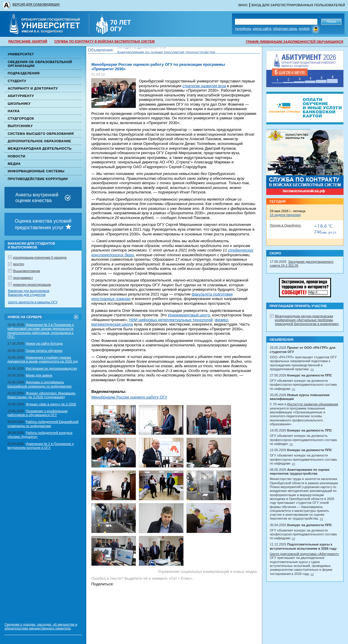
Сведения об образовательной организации (40, 64)
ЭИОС (243, 5)
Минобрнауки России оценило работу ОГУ (129, 397)
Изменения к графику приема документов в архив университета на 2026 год (43, 359)
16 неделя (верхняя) (285, 215)
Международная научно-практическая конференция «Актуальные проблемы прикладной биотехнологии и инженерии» (307, 320)
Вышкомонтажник (27, 271)
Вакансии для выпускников (29, 291)
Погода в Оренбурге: (286, 225)
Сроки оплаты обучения (44, 351)
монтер (19, 264)
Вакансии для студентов (27, 295)
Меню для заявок (39, 375)
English (304, 29)
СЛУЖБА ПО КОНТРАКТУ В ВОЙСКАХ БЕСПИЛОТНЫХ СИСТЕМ (104, 41)
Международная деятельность (40, 149)
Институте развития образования (313, 404)
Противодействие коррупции (38, 179)
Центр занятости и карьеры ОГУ (33, 302)
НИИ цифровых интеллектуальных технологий (171, 320)
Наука (14, 111)
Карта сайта (262, 29)
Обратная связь (285, 29)
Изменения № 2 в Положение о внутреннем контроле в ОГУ (41, 446)
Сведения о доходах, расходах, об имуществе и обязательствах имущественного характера (41, 626)
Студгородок (21, 118)
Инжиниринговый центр (189, 315)
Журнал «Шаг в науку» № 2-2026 (51, 404)
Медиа (14, 164)
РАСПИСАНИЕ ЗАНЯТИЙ (28, 41)
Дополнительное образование (39, 141)
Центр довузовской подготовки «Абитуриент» (304, 554)
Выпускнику (20, 126)
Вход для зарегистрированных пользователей (298, 5)
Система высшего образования (41, 134)
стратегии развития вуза (204, 86)
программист (23, 278)
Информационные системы (36, 171)
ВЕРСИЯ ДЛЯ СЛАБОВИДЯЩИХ (36, 5)
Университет (21, 54)
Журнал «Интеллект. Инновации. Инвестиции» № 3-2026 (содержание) (42, 395)
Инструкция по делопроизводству (52, 368)
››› (312, 369)
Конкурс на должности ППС (142, 50)
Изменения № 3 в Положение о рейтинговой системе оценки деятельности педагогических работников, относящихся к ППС (41, 331)
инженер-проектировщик (32, 285)
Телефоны (243, 29)
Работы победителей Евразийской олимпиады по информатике (43, 424)
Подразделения (24, 73)
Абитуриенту (21, 96)
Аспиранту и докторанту (33, 88)
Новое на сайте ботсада (44, 343)
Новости (17, 156)
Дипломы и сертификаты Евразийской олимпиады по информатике (40, 384)
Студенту (17, 81)
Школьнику (19, 104)
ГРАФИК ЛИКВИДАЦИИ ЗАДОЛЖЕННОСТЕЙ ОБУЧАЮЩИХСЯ (295, 42)
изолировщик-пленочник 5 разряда (40, 257)
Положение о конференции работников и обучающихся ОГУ (37, 413)
